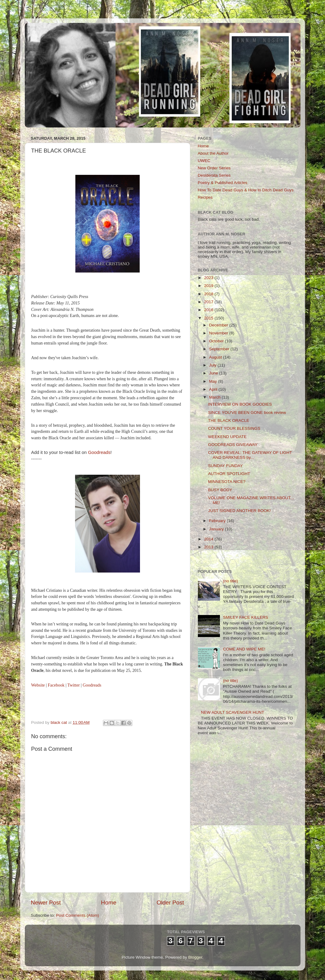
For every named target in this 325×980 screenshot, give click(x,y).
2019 (209, 286)
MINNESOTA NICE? (227, 482)
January (217, 529)
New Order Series (214, 168)
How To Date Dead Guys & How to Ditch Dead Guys (246, 190)
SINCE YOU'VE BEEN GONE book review (247, 413)
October (217, 341)
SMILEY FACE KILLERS (246, 617)
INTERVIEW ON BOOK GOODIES (240, 404)
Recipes (205, 197)
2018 (209, 294)
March (215, 397)
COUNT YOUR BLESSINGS (234, 428)
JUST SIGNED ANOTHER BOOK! (239, 511)
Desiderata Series (214, 175)
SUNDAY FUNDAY (225, 466)
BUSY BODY (220, 490)
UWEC (204, 161)
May (214, 381)
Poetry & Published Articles (223, 183)
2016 (209, 310)
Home (109, 903)
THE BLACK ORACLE (229, 420)
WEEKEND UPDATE (227, 437)
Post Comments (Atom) (77, 915)
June (214, 373)
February (218, 521)
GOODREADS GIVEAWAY (233, 445)
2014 (209, 539)
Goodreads (99, 452)
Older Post (170, 903)
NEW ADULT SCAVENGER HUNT (232, 712)
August (216, 357)
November (219, 333)
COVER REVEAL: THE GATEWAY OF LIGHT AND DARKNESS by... (250, 455)
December (219, 325)
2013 (209, 547)
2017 (209, 302)
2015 (209, 318)
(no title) (231, 581)
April (214, 389)
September (220, 349)
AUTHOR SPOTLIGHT (229, 474)
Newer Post (46, 903)
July (214, 365)
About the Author (213, 153)
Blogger (195, 957)
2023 (209, 278)
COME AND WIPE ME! (244, 649)
